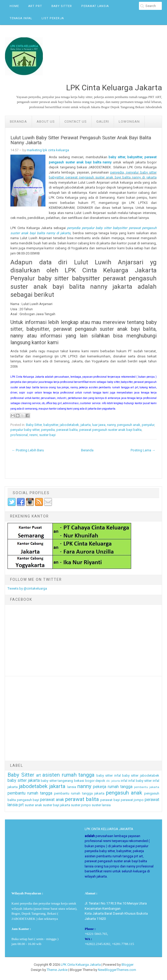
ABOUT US (46, 122)
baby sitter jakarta (24, 781)
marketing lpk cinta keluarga (48, 150)
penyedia (48, 430)
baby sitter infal (109, 775)
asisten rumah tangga (68, 775)
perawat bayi (110, 800)
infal (124, 781)
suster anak (33, 805)
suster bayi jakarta (56, 805)
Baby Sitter (62, 6)
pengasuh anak (129, 425)
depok (100, 781)
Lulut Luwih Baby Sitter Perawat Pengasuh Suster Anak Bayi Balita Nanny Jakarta (81, 140)
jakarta (86, 425)
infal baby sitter (140, 781)
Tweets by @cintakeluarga (27, 588)
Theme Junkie (57, 970)
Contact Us (76, 122)
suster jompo (81, 805)
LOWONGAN (129, 122)
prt (21, 805)
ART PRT (35, 6)
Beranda (18, 122)
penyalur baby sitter (25, 430)
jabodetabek (69, 425)
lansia (72, 787)
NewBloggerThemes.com (117, 970)
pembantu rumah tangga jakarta (79, 793)
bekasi (79, 781)
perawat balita (67, 430)
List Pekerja (53, 18)
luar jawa (99, 425)
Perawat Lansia (95, 6)
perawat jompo (132, 800)
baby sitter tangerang (57, 781)
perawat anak (52, 800)
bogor (90, 781)
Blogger (128, 965)
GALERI (103, 122)
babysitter (51, 425)
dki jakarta (113, 781)
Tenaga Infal (21, 18)
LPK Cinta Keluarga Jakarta (81, 965)
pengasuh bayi (28, 800)
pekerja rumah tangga (113, 787)
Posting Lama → (143, 450)
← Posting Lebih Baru (28, 450)
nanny (111, 425)
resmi (34, 435)
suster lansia (101, 805)
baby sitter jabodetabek (141, 775)
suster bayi (47, 435)
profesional (19, 435)
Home (14, 6)
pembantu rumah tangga (30, 793)
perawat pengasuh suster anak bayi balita (110, 430)
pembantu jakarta (147, 787)
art (38, 775)
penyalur (148, 425)
